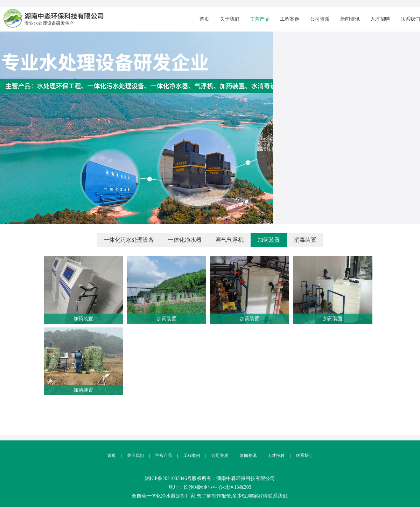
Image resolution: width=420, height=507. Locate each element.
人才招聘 (380, 19)
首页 (204, 19)
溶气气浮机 (230, 240)
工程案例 (290, 19)
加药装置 (269, 240)
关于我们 (230, 19)
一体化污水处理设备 (129, 240)
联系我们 (410, 19)
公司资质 (320, 19)
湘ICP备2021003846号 (168, 478)
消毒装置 (305, 240)
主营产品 (260, 19)
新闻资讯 (350, 19)
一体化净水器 (185, 240)
